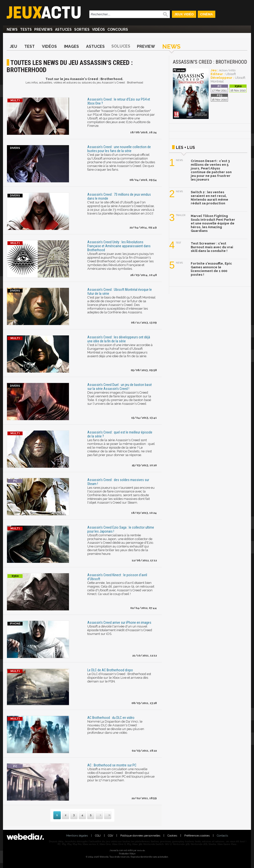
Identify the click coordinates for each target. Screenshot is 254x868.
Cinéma (206, 14)
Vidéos (98, 29)
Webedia (141, 850)
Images (71, 46)
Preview (146, 46)
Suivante (96, 815)
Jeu (13, 46)
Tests (26, 29)
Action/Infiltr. (228, 70)
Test (30, 46)
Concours (118, 29)
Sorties (82, 29)
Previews (43, 29)
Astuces (63, 29)
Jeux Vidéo (184, 14)
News (12, 29)
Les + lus (185, 148)
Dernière (104, 815)
